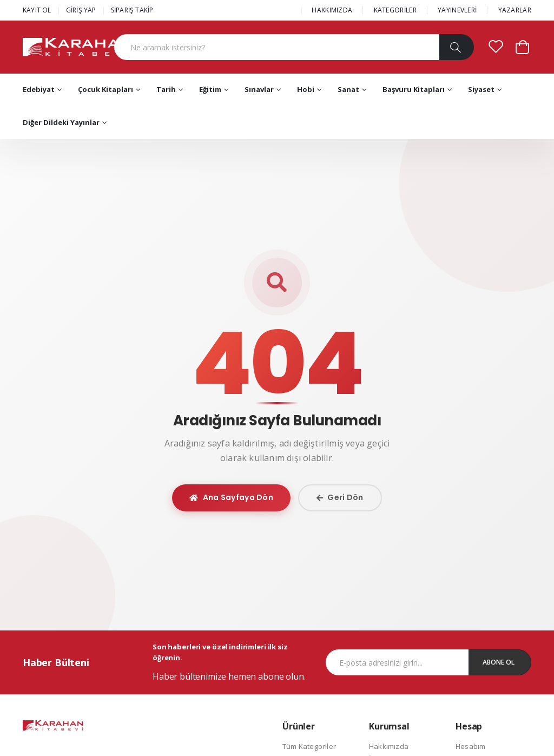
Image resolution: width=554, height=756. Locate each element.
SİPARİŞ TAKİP (132, 10)
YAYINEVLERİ (457, 10)
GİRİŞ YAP (81, 10)
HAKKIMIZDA (332, 10)
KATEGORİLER (395, 10)
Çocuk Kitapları (105, 89)
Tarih (166, 89)
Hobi (306, 89)
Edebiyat (39, 89)
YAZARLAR (515, 10)
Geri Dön (340, 497)
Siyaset (481, 89)
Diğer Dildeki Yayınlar (61, 122)
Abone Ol (499, 662)
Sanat (348, 89)
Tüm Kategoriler (309, 746)
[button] (522, 46)
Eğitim (210, 89)
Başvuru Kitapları (414, 89)
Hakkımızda (389, 746)
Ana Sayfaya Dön (231, 497)
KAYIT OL (37, 10)
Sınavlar (259, 89)
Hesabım (470, 746)
